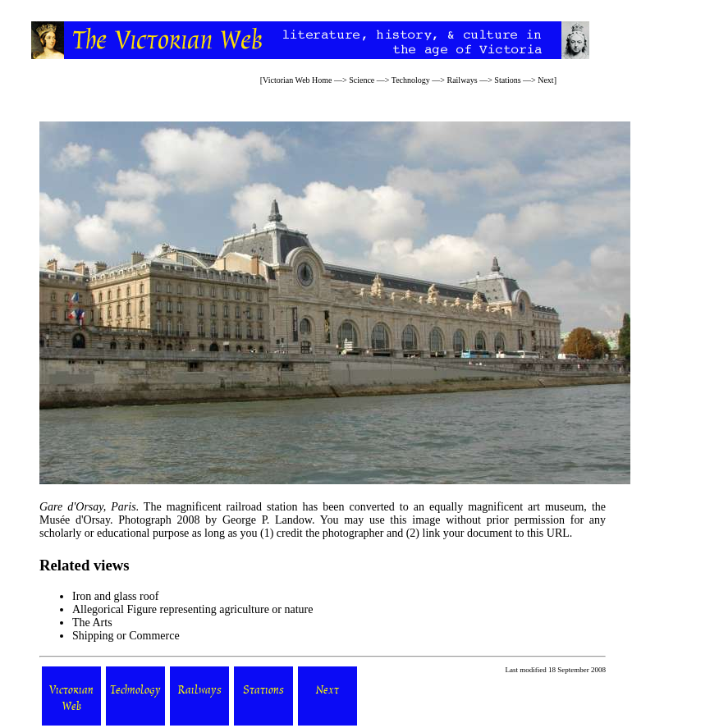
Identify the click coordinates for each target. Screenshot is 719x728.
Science (362, 80)
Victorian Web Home (298, 80)
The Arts (92, 623)
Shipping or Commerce (126, 636)
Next (545, 80)
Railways (462, 80)
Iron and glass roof (115, 596)
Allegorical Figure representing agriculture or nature (193, 609)
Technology (411, 80)
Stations (507, 80)
